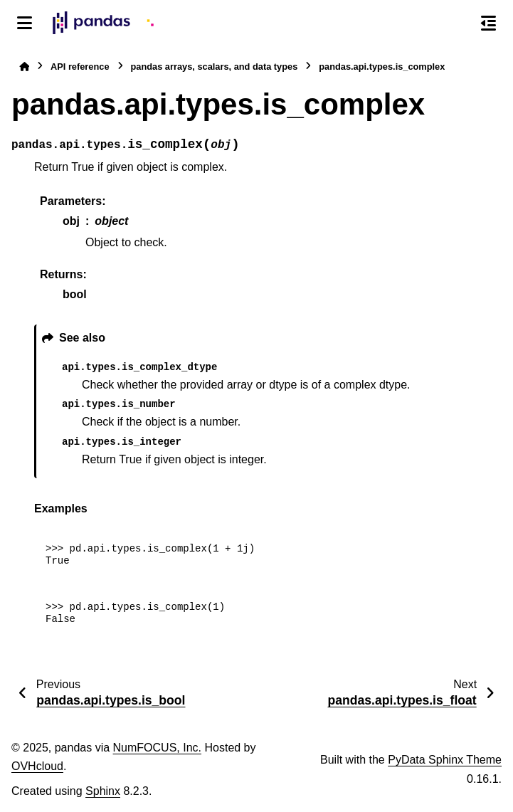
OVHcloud (37, 766)
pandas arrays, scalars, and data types (215, 67)
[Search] (458, 23)
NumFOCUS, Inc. (157, 748)
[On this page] (488, 23)
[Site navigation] (25, 23)
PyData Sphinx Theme (445, 760)
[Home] (24, 67)
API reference (80, 67)
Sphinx (103, 791)
